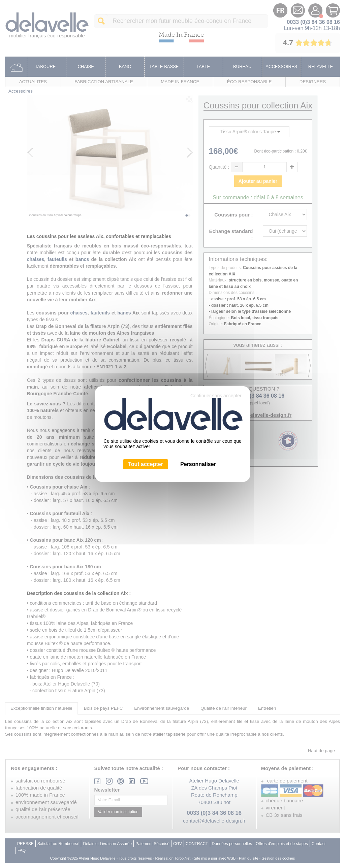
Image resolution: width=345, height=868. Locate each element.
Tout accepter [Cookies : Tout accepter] (146, 464)
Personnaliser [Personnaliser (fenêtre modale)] (198, 464)
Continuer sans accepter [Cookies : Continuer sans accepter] (216, 396)
